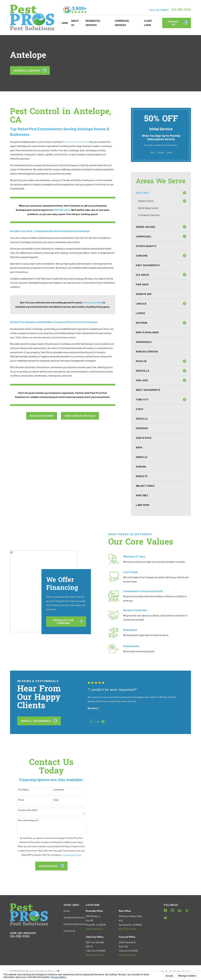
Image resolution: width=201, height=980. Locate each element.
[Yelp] (187, 910)
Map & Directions (95, 929)
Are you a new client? (24, 810)
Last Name (55, 790)
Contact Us (177, 23)
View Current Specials (80, 416)
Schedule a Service (30, 71)
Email (161, 152)
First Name (19, 790)
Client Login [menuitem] (148, 23)
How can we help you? (24, 820)
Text (152, 152)
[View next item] (103, 722)
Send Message (47, 866)
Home (67, 911)
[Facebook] (165, 910)
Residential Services (74, 917)
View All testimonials (39, 721)
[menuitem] (159, 193)
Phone (17, 800)
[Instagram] (172, 910)
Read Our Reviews (42, 416)
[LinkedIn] (180, 910)
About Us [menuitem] (75, 23)
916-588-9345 (181, 10)
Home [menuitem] (65, 23)
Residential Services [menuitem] (93, 23)
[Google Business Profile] (165, 918)
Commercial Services (75, 924)
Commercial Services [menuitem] (122, 23)
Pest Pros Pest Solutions (76, 142)
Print (170, 152)
